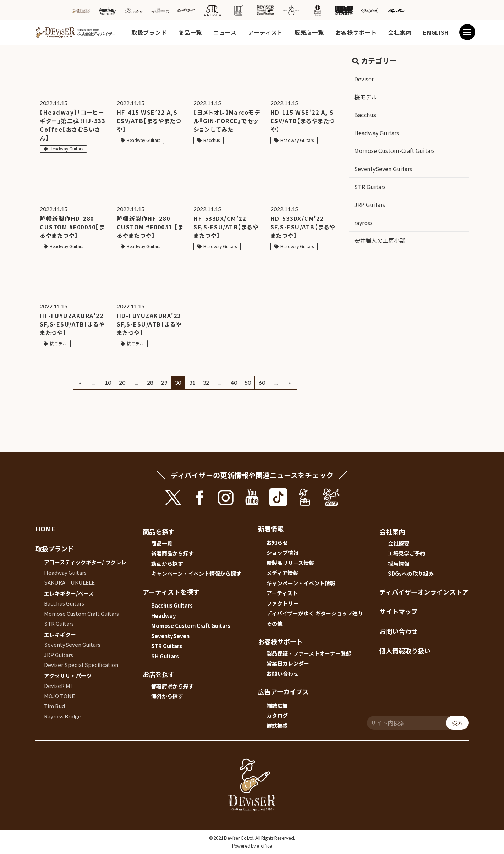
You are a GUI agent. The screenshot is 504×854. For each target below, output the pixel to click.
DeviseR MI (58, 686)
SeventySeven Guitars (383, 169)
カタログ (277, 715)
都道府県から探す (172, 686)
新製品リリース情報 (290, 563)
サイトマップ (399, 611)
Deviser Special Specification (81, 665)
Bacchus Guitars (64, 603)
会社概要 (399, 543)
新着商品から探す (172, 553)
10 (108, 382)
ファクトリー (283, 603)
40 (234, 382)
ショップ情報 (283, 552)
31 (192, 382)
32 (206, 382)
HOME (45, 529)
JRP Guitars (370, 204)
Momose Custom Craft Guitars (81, 614)
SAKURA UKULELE (69, 582)
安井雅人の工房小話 (380, 240)
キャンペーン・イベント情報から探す (196, 573)
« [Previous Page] (80, 382)
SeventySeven (170, 636)
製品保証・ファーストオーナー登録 (309, 653)
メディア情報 (282, 573)
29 (164, 382)
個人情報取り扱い (405, 651)
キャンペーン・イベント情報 (301, 583)
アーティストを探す (171, 592)
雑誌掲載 (277, 726)
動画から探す (167, 563)
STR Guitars (370, 187)
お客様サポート (356, 32)
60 (262, 382)
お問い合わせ (283, 674)
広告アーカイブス (283, 691)
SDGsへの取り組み (411, 573)
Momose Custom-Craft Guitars (395, 150)
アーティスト (265, 32)
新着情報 (271, 529)
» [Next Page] (290, 382)
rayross (363, 223)
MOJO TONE (59, 696)
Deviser (364, 79)
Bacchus (365, 115)
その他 (275, 623)
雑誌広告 (277, 705)
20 (122, 382)
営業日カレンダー (288, 663)
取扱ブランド (149, 32)
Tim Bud (54, 706)
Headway (164, 616)
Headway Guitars (377, 133)
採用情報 (399, 563)
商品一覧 (190, 32)
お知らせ (277, 543)
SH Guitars (165, 656)
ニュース (225, 32)
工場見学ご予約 (407, 553)
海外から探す (167, 696)
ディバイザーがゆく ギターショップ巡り (315, 613)
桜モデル (366, 97)
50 (248, 382)
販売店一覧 (309, 32)
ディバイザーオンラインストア (424, 592)
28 (150, 382)
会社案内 (400, 32)
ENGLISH (436, 32)
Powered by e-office (252, 846)
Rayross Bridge (63, 716)
